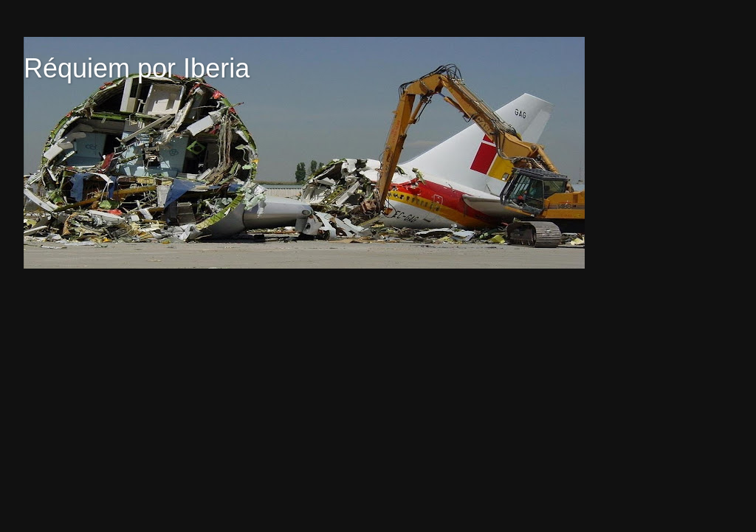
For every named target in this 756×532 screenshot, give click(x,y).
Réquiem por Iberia (137, 68)
